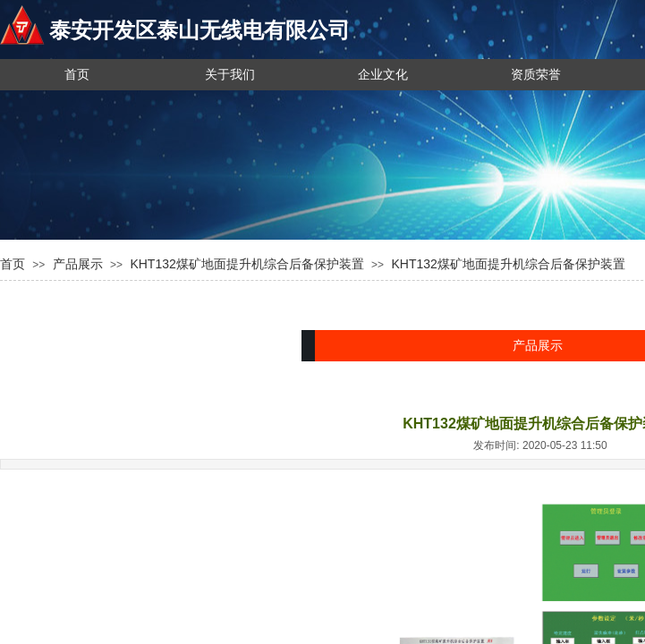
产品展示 (78, 264)
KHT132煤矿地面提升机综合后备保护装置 (246, 264)
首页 (13, 264)
